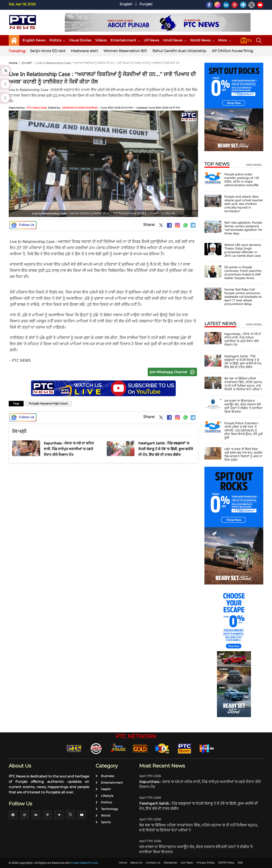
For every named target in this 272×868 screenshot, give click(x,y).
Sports (103, 822)
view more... (254, 165)
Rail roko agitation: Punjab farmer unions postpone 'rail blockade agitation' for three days (243, 228)
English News (34, 40)
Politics (57, 40)
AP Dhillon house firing (232, 51)
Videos (101, 40)
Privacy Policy (206, 863)
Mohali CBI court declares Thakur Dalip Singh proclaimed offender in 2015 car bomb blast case (243, 250)
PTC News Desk (37, 108)
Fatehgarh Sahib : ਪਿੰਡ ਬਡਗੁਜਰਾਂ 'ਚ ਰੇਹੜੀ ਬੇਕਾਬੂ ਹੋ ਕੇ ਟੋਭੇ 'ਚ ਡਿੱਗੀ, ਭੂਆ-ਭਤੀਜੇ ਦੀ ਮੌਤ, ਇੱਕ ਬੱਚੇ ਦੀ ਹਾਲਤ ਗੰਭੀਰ (243, 362)
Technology (107, 809)
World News (202, 40)
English (126, 4)
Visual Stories (80, 40)
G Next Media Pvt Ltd (84, 863)
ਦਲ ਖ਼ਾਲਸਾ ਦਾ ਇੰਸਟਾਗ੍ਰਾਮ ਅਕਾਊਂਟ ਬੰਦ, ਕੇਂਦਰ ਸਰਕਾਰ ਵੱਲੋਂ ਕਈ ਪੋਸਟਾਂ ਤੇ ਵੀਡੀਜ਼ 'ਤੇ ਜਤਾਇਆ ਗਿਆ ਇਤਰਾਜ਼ (243, 406)
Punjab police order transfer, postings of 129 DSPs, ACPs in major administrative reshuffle (242, 180)
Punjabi (146, 4)
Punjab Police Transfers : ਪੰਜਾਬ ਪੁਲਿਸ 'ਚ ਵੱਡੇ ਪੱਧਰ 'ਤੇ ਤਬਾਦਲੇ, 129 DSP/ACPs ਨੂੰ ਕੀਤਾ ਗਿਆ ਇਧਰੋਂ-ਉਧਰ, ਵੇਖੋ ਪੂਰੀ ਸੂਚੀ (244, 430)
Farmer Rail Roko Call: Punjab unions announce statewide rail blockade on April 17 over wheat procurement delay (243, 297)
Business (105, 776)
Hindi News (175, 40)
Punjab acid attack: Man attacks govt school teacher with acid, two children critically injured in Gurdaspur (244, 204)
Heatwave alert (84, 51)
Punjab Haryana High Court (48, 403)
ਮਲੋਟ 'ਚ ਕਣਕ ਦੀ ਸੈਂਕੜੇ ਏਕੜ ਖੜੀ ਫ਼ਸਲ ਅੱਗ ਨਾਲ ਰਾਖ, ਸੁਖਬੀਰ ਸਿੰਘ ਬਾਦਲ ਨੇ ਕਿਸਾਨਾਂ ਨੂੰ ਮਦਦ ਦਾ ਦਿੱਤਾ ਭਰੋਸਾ (243, 454)
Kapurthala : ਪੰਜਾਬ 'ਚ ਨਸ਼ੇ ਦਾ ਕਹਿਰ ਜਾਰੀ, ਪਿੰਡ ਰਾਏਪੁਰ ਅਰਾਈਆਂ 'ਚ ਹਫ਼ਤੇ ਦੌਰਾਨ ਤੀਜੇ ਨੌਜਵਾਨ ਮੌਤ (243, 339)
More (224, 40)
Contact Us (153, 863)
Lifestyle (104, 796)
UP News (151, 40)
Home (13, 63)
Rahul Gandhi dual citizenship (179, 51)
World (103, 816)
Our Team (187, 863)
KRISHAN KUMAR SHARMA (80, 108)
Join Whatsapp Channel (173, 372)
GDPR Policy (226, 863)
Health (103, 789)
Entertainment (125, 40)
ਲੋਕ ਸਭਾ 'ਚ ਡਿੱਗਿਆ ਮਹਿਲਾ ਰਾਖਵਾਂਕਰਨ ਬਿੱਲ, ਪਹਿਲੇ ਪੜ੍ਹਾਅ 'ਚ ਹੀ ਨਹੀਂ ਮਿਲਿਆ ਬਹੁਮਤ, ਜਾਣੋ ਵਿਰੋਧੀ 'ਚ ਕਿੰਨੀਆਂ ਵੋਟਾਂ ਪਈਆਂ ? (243, 384)
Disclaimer (170, 863)
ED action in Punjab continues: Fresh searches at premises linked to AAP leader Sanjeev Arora (243, 272)
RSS (240, 863)
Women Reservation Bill (125, 51)
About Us (136, 863)
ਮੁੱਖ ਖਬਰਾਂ (27, 63)
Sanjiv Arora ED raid (48, 51)
